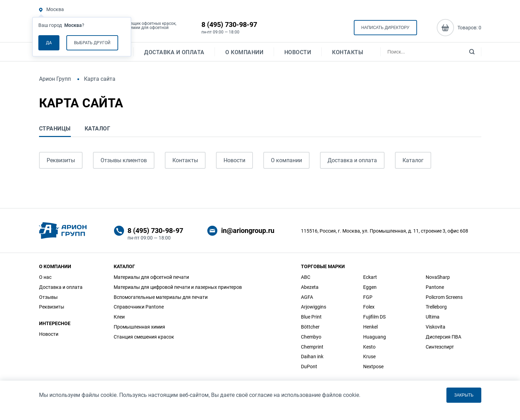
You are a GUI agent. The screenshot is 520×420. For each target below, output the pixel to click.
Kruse (369, 356)
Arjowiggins (314, 307)
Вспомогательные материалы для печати (161, 297)
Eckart (370, 277)
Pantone (435, 287)
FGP (368, 297)
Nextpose (373, 367)
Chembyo (311, 337)
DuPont (309, 367)
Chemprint (312, 347)
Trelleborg (436, 307)
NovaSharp (438, 277)
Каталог (413, 160)
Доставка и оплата (174, 54)
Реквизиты (61, 160)
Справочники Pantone (139, 307)
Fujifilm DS (374, 317)
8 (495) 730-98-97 (229, 25)
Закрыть (464, 395)
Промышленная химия (139, 327)
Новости (298, 54)
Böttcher (310, 327)
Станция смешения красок (144, 337)
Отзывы (48, 297)
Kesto (369, 347)
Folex (369, 307)
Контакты (348, 54)
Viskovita (436, 327)
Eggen (370, 287)
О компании (244, 54)
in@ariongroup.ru (248, 231)
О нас (45, 277)
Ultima (433, 317)
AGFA (307, 297)
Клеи (119, 317)
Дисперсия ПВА (443, 337)
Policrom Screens (444, 297)
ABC (306, 277)
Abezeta (310, 287)
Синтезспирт (440, 347)
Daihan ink (312, 356)
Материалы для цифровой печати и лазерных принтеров (178, 287)
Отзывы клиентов (124, 160)
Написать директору (385, 28)
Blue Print (311, 317)
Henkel (370, 327)
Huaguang (375, 337)
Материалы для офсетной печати (151, 277)
